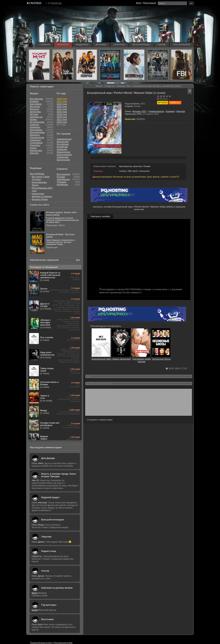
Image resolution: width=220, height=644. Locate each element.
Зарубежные (63, 179)
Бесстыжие (48, 619)
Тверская (46, 537)
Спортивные (36, 143)
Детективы (35, 112)
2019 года (62, 114)
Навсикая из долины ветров (57, 588)
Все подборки (37, 174)
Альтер (45, 571)
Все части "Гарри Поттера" (41, 178)
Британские (63, 142)
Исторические (37, 122)
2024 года (62, 101)
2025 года (62, 99)
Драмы (34, 119)
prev (30, 65)
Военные (35, 109)
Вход (139, 3)
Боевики (170, 111)
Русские (61, 177)
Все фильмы (37, 99)
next (190, 65)
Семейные (35, 140)
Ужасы (33, 148)
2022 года (62, 107)
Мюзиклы (35, 135)
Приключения (37, 137)
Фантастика (36, 150)
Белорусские (63, 160)
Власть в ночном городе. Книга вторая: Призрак (59, 475)
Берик (35, 610)
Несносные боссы (163, 358)
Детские (34, 114)
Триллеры (35, 145)
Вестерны (35, 107)
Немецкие (62, 149)
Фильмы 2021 (139, 111)
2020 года (62, 112)
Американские (64, 139)
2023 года (62, 104)
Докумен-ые (36, 117)
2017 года (62, 119)
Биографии (36, 104)
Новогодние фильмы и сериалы (42, 195)
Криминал (35, 127)
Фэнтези (181, 111)
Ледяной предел (50, 497)
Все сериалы (63, 174)
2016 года (62, 122)
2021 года (62, 109)
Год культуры (49, 605)
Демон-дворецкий (123, 358)
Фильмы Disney (40, 199)
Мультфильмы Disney (39, 184)
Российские (63, 144)
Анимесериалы (156, 111)
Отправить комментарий (100, 425)
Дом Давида (48, 458)
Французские (63, 152)
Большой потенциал (53, 520)
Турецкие (62, 182)
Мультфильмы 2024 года (42, 189)
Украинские (63, 157)
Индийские (62, 147)
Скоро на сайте (40, 205)
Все (78, 260)
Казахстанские (64, 155)
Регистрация (150, 3)
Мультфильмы (37, 132)
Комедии (34, 125)
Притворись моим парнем (143, 359)
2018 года (62, 117)
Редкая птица (49, 551)
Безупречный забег (103, 358)
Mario (34, 593)
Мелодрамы (36, 130)
